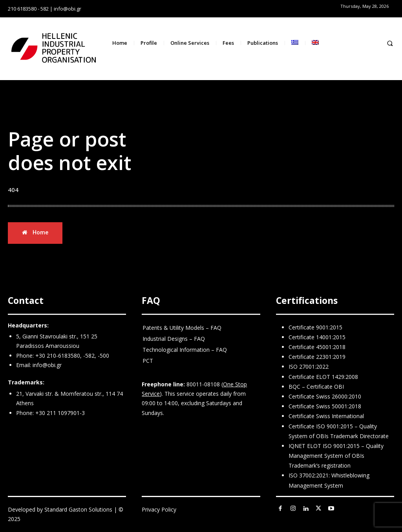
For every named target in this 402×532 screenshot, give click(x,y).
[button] (390, 43)
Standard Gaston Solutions (78, 509)
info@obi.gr (47, 365)
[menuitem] (295, 43)
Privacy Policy (159, 509)
